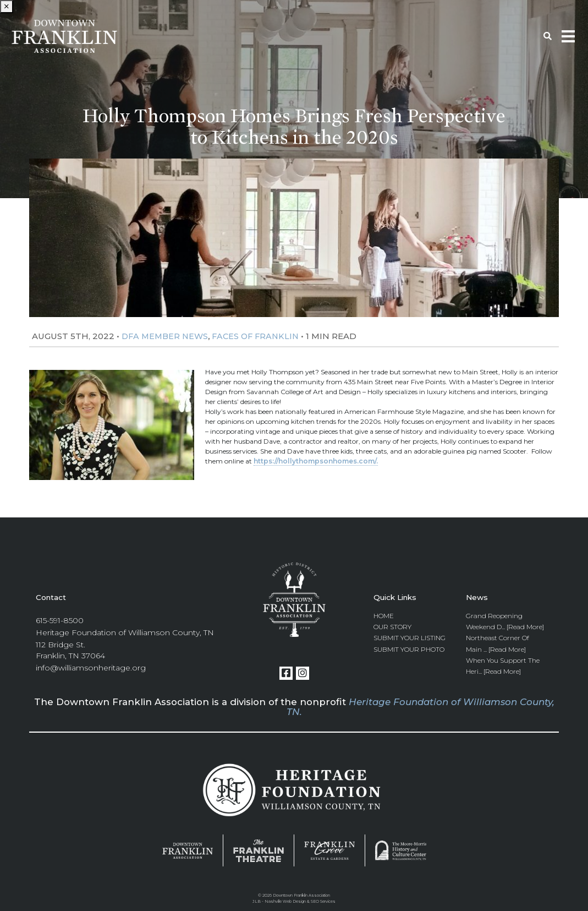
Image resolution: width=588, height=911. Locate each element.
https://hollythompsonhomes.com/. (316, 461)
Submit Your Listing (410, 638)
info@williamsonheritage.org (91, 668)
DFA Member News (165, 336)
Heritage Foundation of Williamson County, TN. (421, 707)
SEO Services (323, 901)
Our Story (392, 627)
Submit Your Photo (409, 649)
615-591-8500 (60, 620)
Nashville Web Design (285, 901)
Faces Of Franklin (255, 336)
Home (384, 616)
